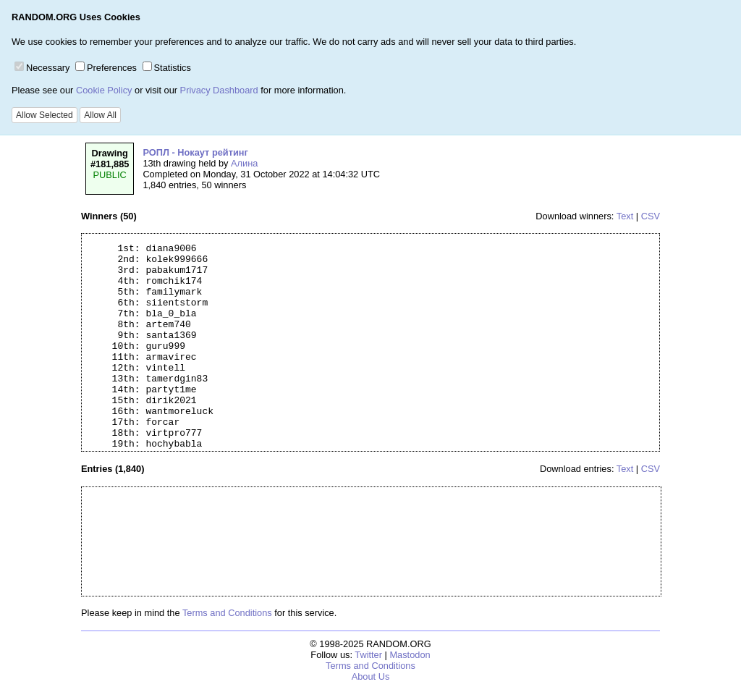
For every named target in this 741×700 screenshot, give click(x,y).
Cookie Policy (104, 90)
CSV (651, 216)
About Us (371, 676)
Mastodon (410, 655)
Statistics (167, 68)
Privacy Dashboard (219, 90)
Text (625, 216)
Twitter (368, 655)
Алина (244, 163)
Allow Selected (45, 115)
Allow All (100, 115)
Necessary (42, 68)
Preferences (106, 68)
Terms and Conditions (227, 613)
